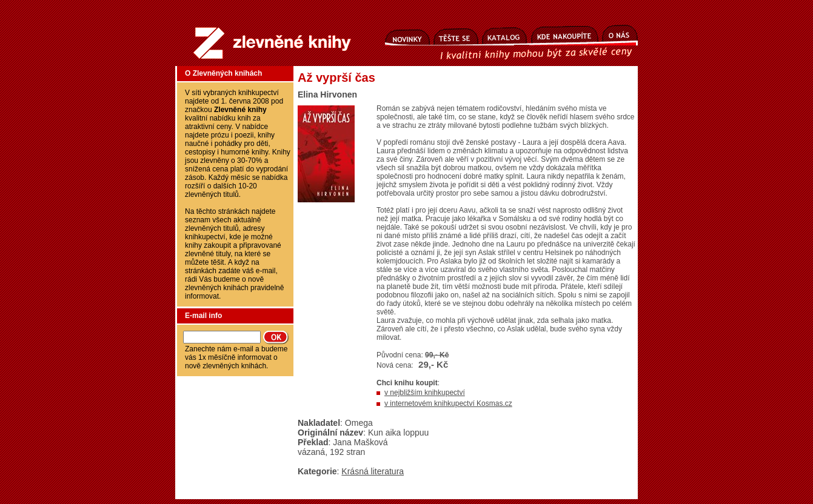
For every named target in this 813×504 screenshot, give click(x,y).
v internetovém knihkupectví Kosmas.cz (448, 403)
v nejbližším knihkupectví (425, 393)
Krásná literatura (373, 471)
